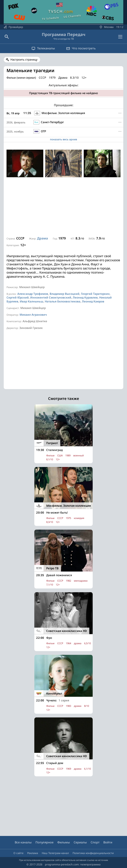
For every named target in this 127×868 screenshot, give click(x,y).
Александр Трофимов (33, 294)
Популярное (44, 842)
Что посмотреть (81, 48)
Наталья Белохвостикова (63, 301)
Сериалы (80, 842)
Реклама (33, 853)
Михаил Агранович (33, 315)
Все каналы (23, 842)
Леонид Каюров (93, 301)
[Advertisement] (63, 207)
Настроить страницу (24, 59)
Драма (43, 238)
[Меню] (120, 113)
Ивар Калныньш (32, 301)
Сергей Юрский (18, 297)
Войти (108, 842)
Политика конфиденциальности (93, 853)
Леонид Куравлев (85, 297)
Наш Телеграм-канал (55, 853)
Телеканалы (43, 48)
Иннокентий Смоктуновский (51, 297)
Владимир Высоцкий (65, 294)
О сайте (18, 853)
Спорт (95, 842)
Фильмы (64, 842)
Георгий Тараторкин (95, 294)
